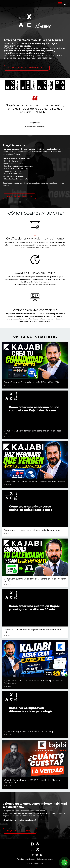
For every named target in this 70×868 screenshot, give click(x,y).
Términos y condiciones (26, 859)
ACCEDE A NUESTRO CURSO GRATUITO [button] (27, 68)
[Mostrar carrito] (65, 4)
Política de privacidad (45, 859)
